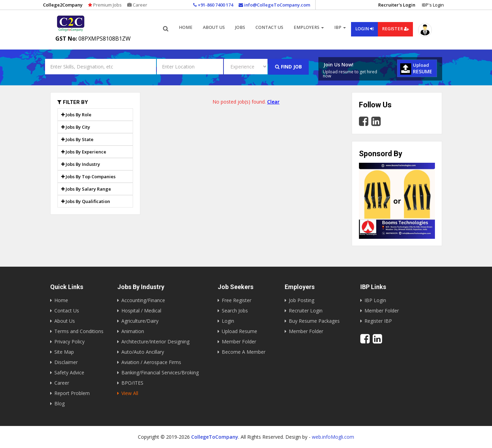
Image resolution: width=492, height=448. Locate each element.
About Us (65, 321)
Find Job (288, 67)
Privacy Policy (69, 342)
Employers (309, 27)
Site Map (64, 352)
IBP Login (375, 300)
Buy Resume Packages (314, 321)
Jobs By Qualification (86, 201)
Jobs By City (76, 127)
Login (364, 29)
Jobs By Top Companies (88, 177)
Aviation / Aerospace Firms (151, 362)
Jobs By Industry (81, 164)
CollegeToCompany (215, 437)
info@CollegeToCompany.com (274, 5)
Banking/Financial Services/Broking (160, 372)
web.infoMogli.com (333, 437)
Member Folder (239, 342)
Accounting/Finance (143, 300)
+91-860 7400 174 (213, 5)
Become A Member (244, 352)
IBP (340, 27)
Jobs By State (77, 139)
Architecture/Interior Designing (155, 342)
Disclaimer (66, 362)
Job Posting (302, 300)
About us (214, 27)
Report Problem (72, 393)
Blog (59, 403)
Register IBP (378, 321)
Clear (273, 102)
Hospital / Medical (141, 311)
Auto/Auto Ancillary (143, 352)
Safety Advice (69, 372)
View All (130, 393)
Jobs (240, 27)
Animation (133, 331)
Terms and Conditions (79, 331)
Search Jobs (235, 311)
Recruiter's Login (397, 5)
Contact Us (269, 27)
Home (186, 27)
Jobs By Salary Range (86, 189)
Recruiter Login (306, 311)
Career (137, 5)
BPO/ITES (132, 383)
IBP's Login (433, 5)
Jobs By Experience (84, 152)
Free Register (237, 300)
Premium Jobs (105, 5)
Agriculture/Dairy (140, 321)
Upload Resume (239, 331)
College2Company (63, 5)
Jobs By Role (76, 115)
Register (395, 29)
